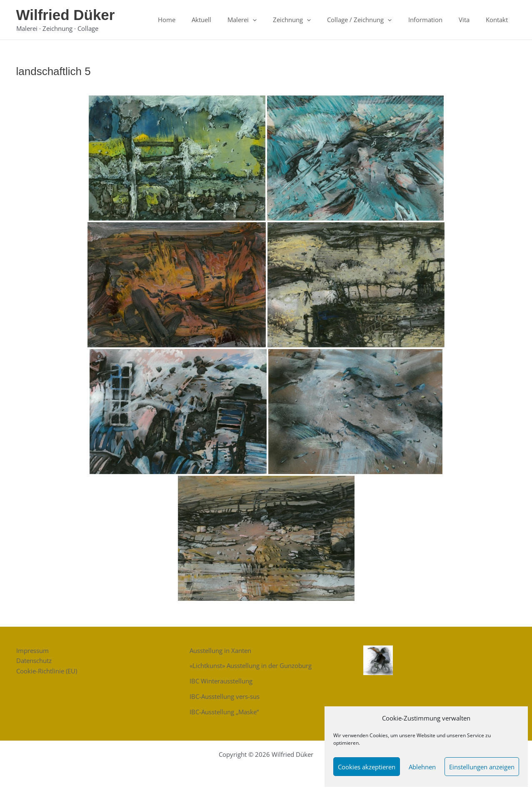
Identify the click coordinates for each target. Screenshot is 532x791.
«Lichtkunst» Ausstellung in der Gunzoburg (251, 665)
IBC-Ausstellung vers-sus (225, 696)
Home (195, 20)
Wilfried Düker (66, 15)
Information (435, 20)
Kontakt (499, 20)
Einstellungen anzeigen (482, 767)
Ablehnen (422, 767)
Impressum (32, 650)
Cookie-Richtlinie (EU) (47, 671)
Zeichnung (309, 20)
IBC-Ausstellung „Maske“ (224, 712)
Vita (470, 20)
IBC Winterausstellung (221, 681)
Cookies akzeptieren (367, 767)
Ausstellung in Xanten (220, 650)
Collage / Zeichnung (373, 20)
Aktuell (226, 20)
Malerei (263, 20)
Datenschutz (34, 660)
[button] (274, 20)
